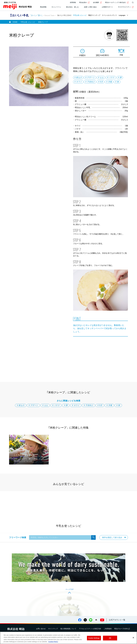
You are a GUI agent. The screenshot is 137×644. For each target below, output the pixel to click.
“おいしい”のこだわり (64, 15)
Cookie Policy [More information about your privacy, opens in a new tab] (53, 642)
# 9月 (101, 82)
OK (110, 638)
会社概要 (97, 2)
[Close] (133, 638)
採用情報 (73, 2)
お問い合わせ (41, 629)
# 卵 (120, 77)
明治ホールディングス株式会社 (117, 2)
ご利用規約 (108, 629)
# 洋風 (109, 82)
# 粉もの (78, 77)
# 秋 (117, 82)
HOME (15, 22)
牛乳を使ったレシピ (80, 15)
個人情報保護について (68, 629)
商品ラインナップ (94, 15)
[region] (68, 638)
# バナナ (111, 77)
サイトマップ (53, 629)
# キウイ (78, 82)
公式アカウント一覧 (117, 620)
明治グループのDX (122, 629)
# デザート (90, 77)
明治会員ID (84, 2)
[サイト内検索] (132, 3)
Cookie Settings (94, 638)
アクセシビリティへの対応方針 (90, 629)
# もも (101, 77)
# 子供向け (90, 82)
